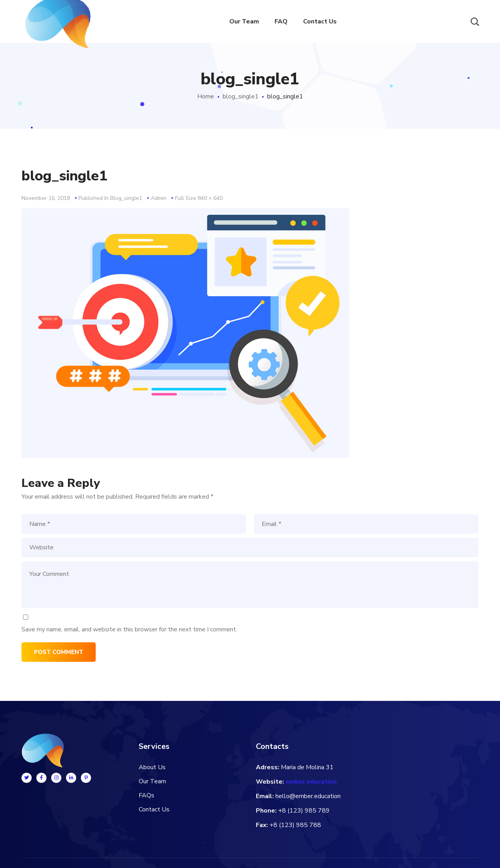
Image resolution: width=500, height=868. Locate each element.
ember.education (311, 782)
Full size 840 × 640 (199, 198)
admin (159, 198)
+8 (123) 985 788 (295, 825)
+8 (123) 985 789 (304, 811)
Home (206, 96)
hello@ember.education (308, 796)
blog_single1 (241, 96)
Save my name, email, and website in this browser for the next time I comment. (129, 629)
